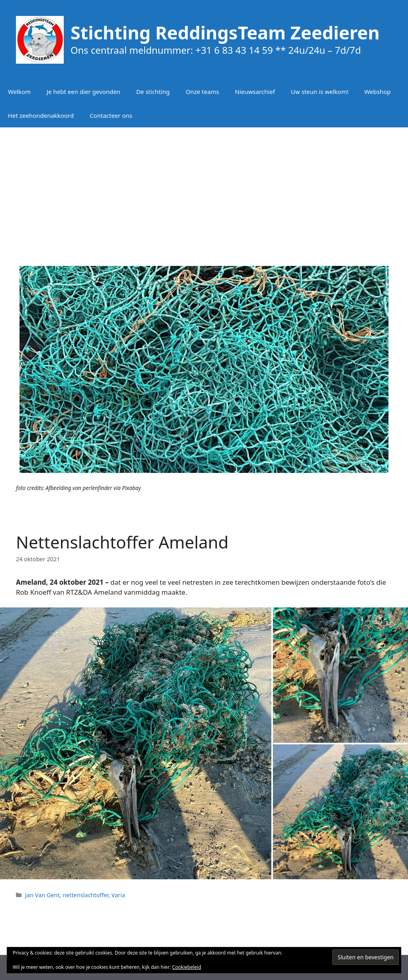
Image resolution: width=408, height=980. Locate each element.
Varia (118, 895)
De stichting (153, 92)
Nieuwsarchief (255, 92)
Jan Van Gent (42, 895)
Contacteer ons (111, 115)
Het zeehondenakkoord (41, 115)
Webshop (377, 92)
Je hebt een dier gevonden (83, 92)
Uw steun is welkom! (320, 92)
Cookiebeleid (187, 967)
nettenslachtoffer (85, 895)
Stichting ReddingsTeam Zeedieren (225, 32)
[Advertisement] (204, 191)
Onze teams (202, 92)
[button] (136, 743)
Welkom (19, 92)
